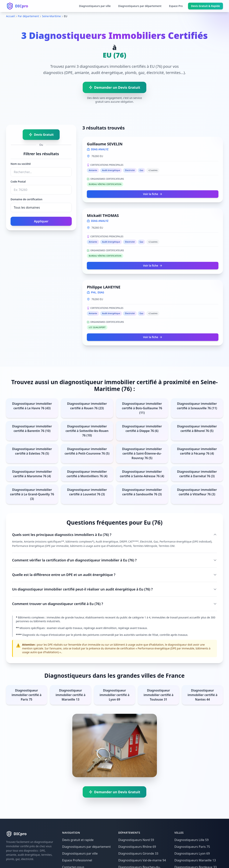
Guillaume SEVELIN (105, 144)
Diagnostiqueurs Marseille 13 (195, 860)
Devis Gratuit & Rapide (205, 6)
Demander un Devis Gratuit (114, 87)
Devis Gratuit (41, 135)
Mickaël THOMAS (103, 215)
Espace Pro (176, 6)
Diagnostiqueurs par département (140, 6)
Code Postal (18, 182)
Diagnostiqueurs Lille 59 (192, 840)
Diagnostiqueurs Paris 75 (192, 847)
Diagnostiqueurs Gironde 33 (138, 853)
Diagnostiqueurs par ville (95, 6)
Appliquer (41, 221)
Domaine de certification (26, 199)
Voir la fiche (153, 194)
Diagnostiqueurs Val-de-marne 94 (142, 860)
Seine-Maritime (51, 16)
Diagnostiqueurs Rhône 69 (137, 847)
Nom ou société (21, 164)
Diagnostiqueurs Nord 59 (136, 840)
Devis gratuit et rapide (78, 840)
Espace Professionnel (77, 860)
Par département (28, 16)
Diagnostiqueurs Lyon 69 (192, 853)
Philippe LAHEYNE (104, 287)
